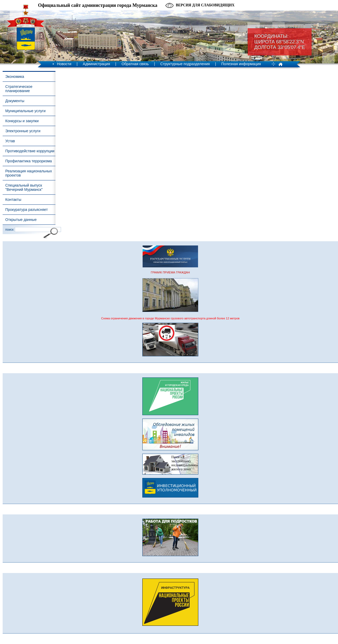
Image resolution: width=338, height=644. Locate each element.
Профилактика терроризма (29, 161)
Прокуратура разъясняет (27, 210)
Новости (64, 64)
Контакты (13, 200)
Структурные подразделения (185, 64)
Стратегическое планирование (19, 89)
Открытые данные (21, 220)
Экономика (15, 77)
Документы (15, 101)
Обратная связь (135, 64)
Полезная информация (241, 64)
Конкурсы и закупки (22, 121)
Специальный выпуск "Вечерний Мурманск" (24, 187)
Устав (10, 141)
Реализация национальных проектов (29, 173)
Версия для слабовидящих (205, 5)
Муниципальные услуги (25, 111)
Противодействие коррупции (30, 151)
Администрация (97, 64)
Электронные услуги (23, 131)
